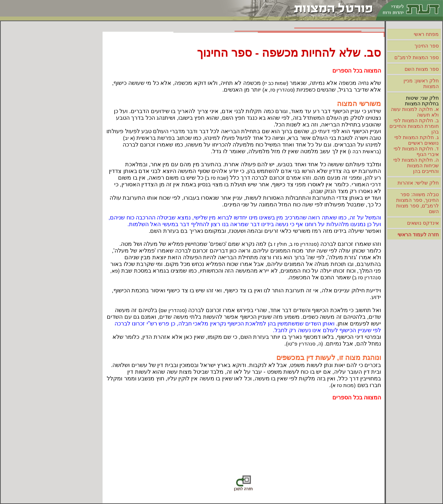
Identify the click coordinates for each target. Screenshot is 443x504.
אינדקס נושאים (423, 223)
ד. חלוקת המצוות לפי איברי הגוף (416, 151)
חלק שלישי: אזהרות (418, 183)
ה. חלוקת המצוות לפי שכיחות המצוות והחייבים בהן (416, 166)
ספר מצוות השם (422, 69)
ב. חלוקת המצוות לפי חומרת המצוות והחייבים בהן (414, 126)
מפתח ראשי (426, 34)
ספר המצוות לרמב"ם (417, 57)
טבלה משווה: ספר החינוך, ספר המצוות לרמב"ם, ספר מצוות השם (417, 203)
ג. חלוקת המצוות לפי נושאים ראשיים (417, 140)
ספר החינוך (427, 46)
